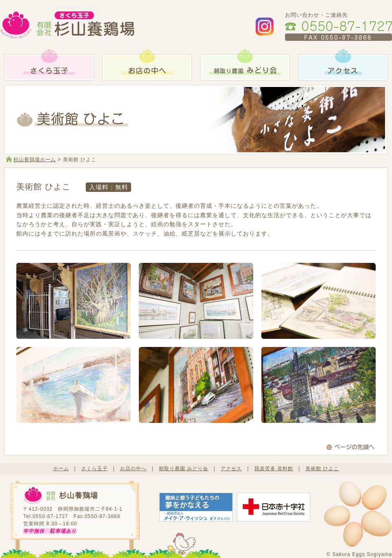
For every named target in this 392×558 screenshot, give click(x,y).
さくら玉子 (95, 469)
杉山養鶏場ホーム (35, 160)
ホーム (61, 469)
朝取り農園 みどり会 (184, 469)
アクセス (231, 469)
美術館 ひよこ (322, 469)
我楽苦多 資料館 (274, 469)
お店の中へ (133, 469)
